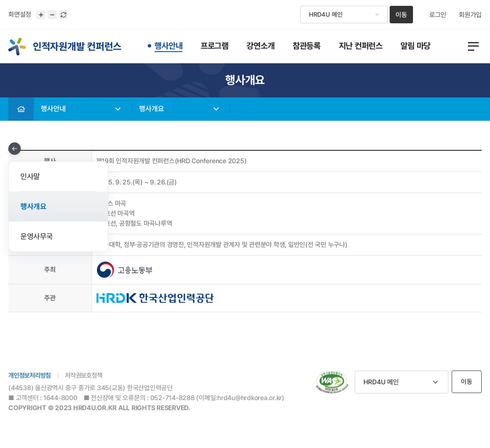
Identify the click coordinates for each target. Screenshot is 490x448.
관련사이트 (402, 382)
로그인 (438, 15)
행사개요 (154, 109)
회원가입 (470, 15)
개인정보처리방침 (31, 376)
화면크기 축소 (52, 15)
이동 (401, 15)
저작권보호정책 (88, 376)
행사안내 (55, 109)
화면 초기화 (63, 15)
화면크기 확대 (41, 15)
